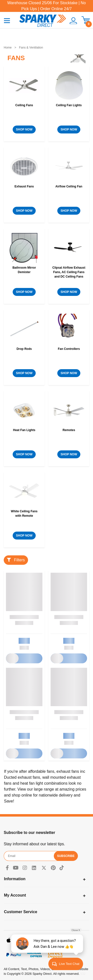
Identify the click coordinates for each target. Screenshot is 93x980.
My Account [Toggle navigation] (15, 895)
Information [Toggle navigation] (15, 879)
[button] (72, 21)
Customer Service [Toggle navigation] (21, 912)
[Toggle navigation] (7, 20)
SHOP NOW (24, 129)
